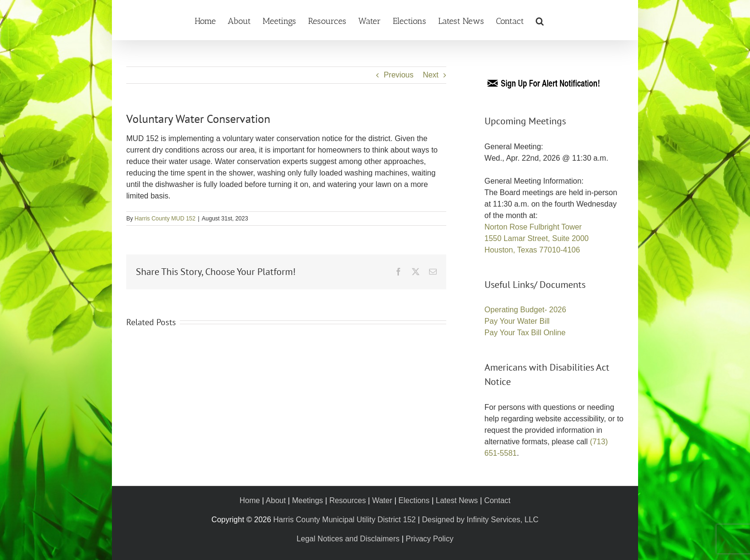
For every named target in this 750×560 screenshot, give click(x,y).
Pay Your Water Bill (517, 321)
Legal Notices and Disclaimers (348, 539)
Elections (414, 500)
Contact (497, 500)
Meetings (307, 500)
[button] (540, 20)
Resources (347, 500)
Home (250, 500)
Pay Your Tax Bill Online (525, 333)
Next (431, 75)
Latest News (457, 500)
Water (382, 500)
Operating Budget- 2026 (525, 310)
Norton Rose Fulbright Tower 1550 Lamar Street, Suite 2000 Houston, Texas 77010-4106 (537, 238)
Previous (398, 75)
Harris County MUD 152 (165, 219)
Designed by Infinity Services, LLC (480, 520)
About (276, 500)
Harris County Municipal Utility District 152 (344, 520)
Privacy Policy (430, 539)
